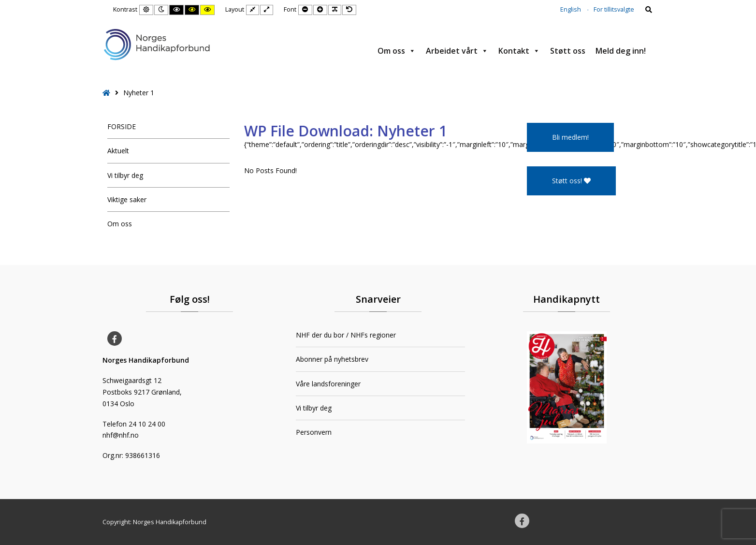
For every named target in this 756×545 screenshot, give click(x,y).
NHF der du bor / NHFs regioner (346, 335)
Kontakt (519, 51)
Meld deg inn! (621, 51)
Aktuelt (118, 151)
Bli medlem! (570, 137)
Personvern (314, 432)
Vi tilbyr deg (125, 175)
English (571, 9)
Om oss (397, 51)
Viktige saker (127, 199)
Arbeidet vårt (457, 51)
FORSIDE (122, 126)
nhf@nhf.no (121, 435)
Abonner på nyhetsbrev (332, 359)
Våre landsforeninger (328, 384)
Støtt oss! (571, 181)
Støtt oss (568, 51)
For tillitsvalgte (614, 9)
